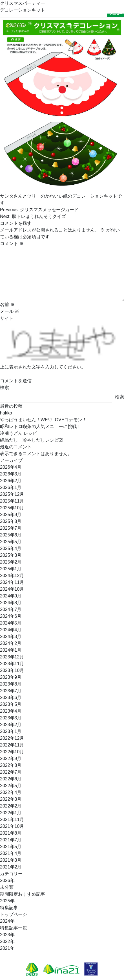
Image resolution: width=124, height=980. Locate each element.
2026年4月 (11, 467)
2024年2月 (11, 643)
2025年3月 (11, 555)
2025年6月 (11, 535)
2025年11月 (12, 501)
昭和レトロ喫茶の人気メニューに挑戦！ (41, 426)
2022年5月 (11, 786)
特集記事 (9, 908)
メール (10, 311)
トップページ (14, 914)
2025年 (7, 901)
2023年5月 (11, 704)
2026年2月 (11, 481)
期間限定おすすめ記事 (23, 894)
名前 (7, 305)
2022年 (7, 941)
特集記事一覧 (14, 928)
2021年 (7, 948)
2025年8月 (11, 521)
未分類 (7, 887)
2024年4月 (11, 630)
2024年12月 (12, 576)
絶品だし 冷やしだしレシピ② (32, 440)
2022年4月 (11, 792)
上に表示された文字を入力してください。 (43, 367)
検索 (5, 388)
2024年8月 (11, 603)
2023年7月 (11, 691)
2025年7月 (11, 528)
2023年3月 (11, 718)
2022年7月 (11, 772)
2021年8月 (11, 833)
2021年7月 (11, 840)
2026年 (7, 880)
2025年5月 (11, 542)
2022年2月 (11, 806)
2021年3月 (11, 860)
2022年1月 (11, 813)
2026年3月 (11, 474)
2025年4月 (11, 548)
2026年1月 (11, 487)
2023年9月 (11, 677)
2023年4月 (11, 711)
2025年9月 (11, 515)
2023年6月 (11, 698)
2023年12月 (12, 657)
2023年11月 (12, 664)
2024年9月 (11, 596)
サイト (7, 318)
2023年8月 (11, 684)
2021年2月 (11, 867)
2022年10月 (12, 752)
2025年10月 (12, 508)
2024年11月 (12, 582)
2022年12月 (12, 738)
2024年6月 (11, 616)
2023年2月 (11, 725)
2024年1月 (11, 650)
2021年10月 (12, 826)
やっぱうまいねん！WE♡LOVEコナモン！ (43, 420)
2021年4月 (11, 853)
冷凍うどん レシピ (19, 433)
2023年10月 (12, 670)
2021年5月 (11, 847)
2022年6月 (11, 779)
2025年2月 (11, 562)
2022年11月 (12, 745)
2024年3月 (11, 637)
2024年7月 (11, 609)
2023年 (7, 935)
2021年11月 (12, 819)
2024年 (7, 921)
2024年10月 (12, 589)
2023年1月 (11, 731)
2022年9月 (11, 759)
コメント (12, 244)
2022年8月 (11, 765)
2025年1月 (11, 569)
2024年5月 (11, 623)
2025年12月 (12, 494)
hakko (6, 413)
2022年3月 (11, 799)
